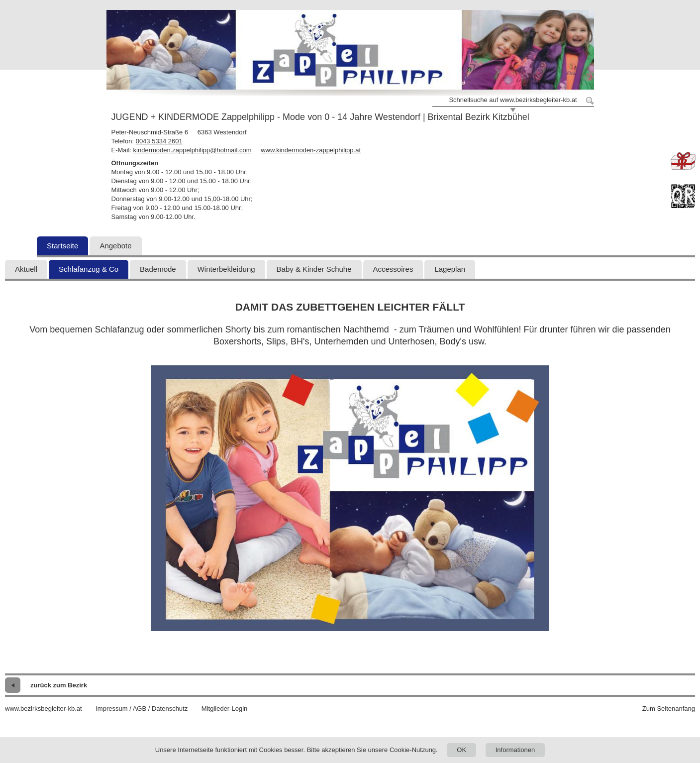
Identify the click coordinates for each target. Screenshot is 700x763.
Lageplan (450, 269)
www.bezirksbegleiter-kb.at (44, 708)
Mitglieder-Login (225, 708)
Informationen (515, 750)
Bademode (158, 269)
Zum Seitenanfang (669, 708)
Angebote (115, 246)
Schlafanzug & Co (89, 269)
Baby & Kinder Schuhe (314, 269)
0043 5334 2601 (159, 141)
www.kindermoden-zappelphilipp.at (311, 150)
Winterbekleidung (226, 269)
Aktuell (26, 269)
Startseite (62, 246)
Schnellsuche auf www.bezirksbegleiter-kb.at (513, 100)
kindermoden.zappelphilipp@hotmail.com (193, 150)
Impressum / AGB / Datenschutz (142, 708)
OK (461, 750)
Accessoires (393, 269)
